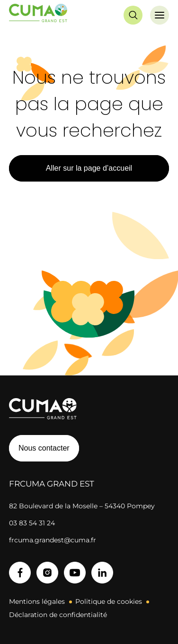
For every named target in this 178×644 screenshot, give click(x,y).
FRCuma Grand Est (52, 484)
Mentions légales (37, 601)
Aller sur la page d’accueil (89, 168)
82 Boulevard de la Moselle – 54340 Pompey (82, 506)
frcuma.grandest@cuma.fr (53, 540)
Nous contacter (44, 448)
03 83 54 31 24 (32, 523)
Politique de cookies (109, 601)
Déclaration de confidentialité (58, 615)
